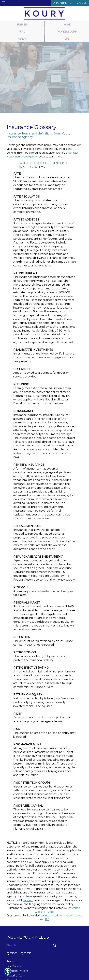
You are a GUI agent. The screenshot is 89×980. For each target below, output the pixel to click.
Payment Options (18, 971)
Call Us (82, 3)
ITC (47, 919)
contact (28, 900)
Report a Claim (16, 976)
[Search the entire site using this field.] (28, 945)
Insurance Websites (22, 908)
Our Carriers (14, 966)
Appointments (62, 3)
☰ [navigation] (3, 3)
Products (12, 961)
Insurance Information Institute (63, 916)
